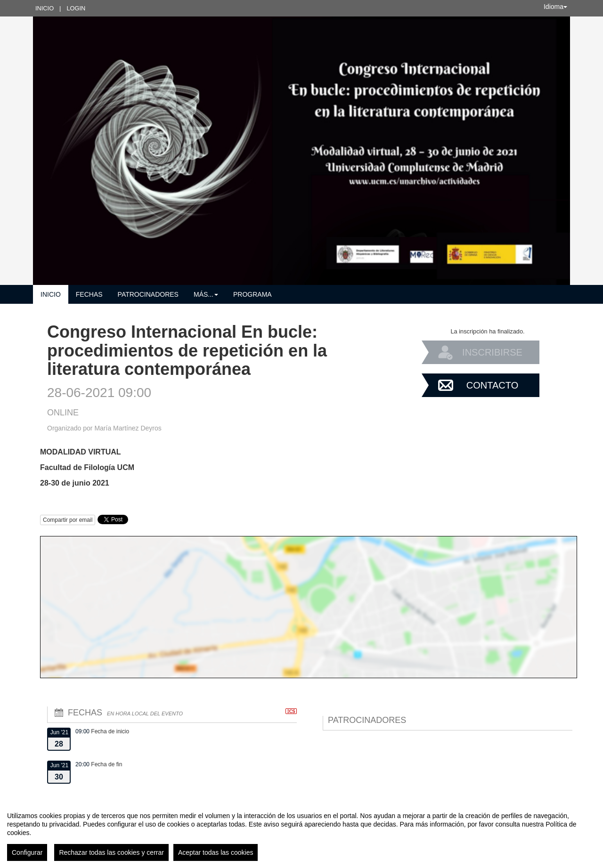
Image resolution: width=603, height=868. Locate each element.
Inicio (45, 8)
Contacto (492, 385)
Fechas (89, 294)
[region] (301, 833)
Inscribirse (492, 352)
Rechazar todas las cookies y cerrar (111, 852)
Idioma (555, 7)
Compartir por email (68, 520)
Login (76, 8)
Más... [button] (206, 294)
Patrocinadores (148, 294)
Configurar (27, 852)
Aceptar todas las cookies (216, 852)
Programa (253, 294)
